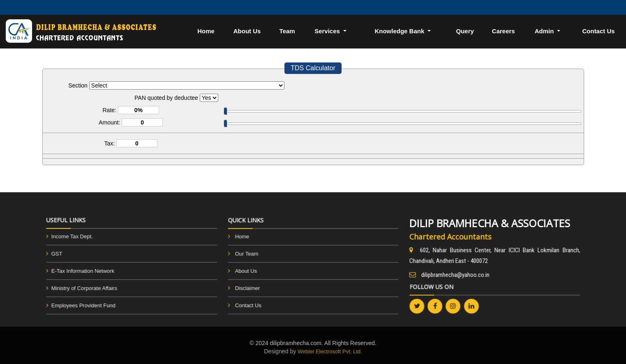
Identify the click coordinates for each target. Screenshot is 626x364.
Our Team (248, 254)
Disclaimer (249, 287)
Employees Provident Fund (77, 305)
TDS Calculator (313, 68)
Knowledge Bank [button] (400, 31)
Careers (504, 31)
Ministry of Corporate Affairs (78, 288)
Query (465, 31)
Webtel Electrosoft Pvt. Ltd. (330, 351)
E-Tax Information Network (76, 271)
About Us (247, 31)
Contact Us (250, 304)
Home (206, 31)
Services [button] (328, 31)
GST (50, 254)
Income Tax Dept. (66, 236)
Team (287, 31)
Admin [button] (545, 31)
